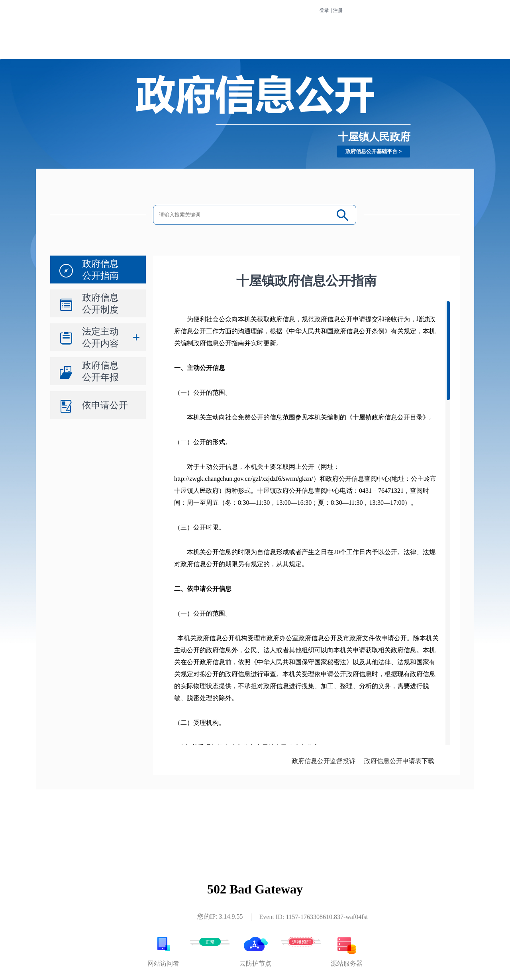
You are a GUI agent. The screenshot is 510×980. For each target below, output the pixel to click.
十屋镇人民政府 (374, 137)
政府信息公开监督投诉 (324, 761)
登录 (324, 10)
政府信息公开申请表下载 (399, 761)
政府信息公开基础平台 (371, 151)
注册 (338, 10)
